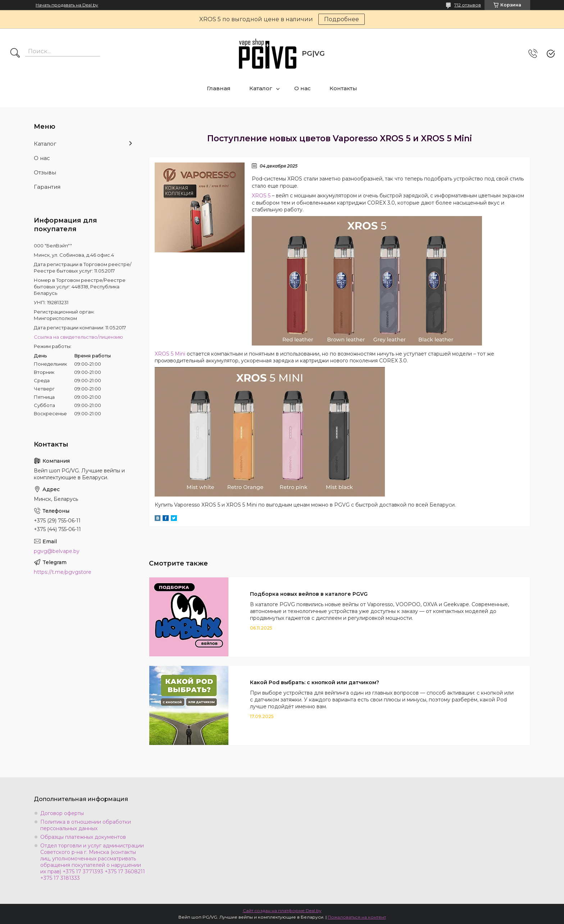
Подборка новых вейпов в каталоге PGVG (309, 594)
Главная (219, 88)
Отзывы (45, 172)
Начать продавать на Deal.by (67, 5)
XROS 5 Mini (170, 354)
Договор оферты (62, 813)
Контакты (343, 88)
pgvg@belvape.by (57, 551)
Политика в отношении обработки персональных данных (86, 825)
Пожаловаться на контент (357, 917)
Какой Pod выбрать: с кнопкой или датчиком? (315, 682)
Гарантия (47, 187)
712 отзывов (468, 5)
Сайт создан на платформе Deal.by (282, 911)
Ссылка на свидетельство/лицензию (78, 337)
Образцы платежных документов (83, 837)
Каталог (261, 88)
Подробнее (342, 19)
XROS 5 (261, 196)
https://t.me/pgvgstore (63, 572)
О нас (303, 88)
